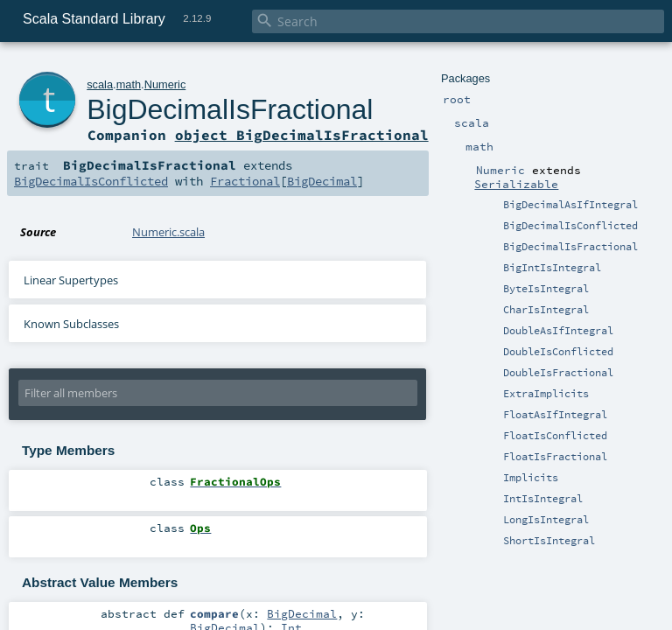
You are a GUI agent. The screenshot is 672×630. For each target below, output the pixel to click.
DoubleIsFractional (558, 373)
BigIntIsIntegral (552, 268)
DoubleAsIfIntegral (558, 331)
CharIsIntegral (546, 310)
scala (100, 84)
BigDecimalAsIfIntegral (570, 205)
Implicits (531, 478)
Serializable (516, 184)
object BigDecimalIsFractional (302, 135)
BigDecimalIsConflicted (570, 226)
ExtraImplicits (546, 394)
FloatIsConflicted (555, 436)
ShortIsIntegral (549, 541)
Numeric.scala (168, 232)
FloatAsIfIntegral (555, 415)
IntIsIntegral (543, 499)
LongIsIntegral (546, 520)
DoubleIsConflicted (558, 352)
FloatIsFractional (555, 457)
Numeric (165, 84)
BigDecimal (322, 181)
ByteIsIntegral (546, 289)
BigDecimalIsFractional (570, 247)
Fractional (245, 181)
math (129, 84)
